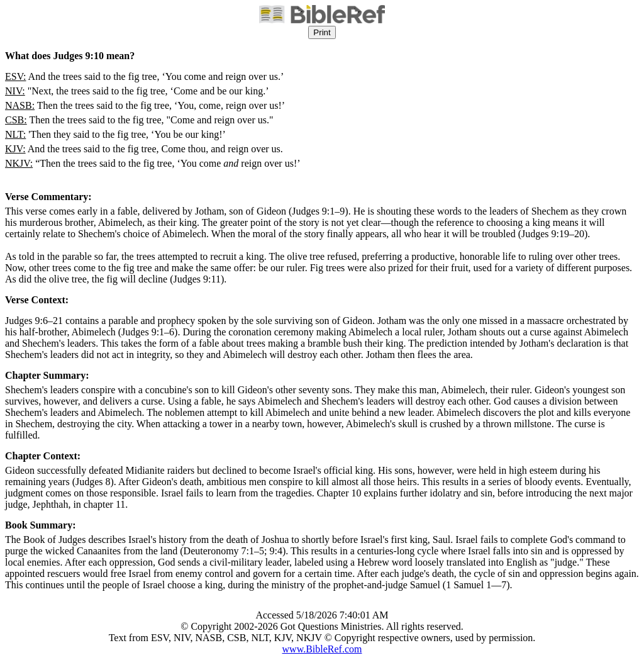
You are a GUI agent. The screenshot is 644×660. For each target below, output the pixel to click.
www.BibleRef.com (322, 649)
